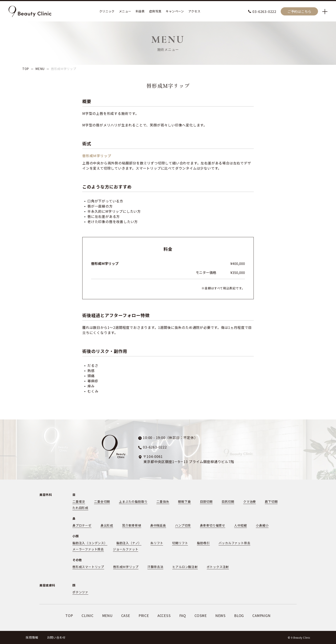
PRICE (144, 615)
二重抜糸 (163, 501)
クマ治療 (250, 501)
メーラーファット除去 (88, 549)
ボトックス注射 (218, 567)
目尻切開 (228, 501)
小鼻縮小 (262, 525)
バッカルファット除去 (235, 543)
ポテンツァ (80, 592)
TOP (26, 69)
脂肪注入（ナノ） (129, 543)
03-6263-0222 (264, 11)
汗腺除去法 (155, 567)
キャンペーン (175, 11)
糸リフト (157, 543)
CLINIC (88, 615)
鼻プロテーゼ (82, 525)
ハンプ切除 (183, 525)
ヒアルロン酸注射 (185, 567)
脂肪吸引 (203, 543)
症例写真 (155, 11)
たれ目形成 (80, 508)
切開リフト (180, 543)
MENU (40, 69)
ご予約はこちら (299, 11)
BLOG (239, 615)
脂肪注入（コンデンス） (90, 543)
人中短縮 (241, 525)
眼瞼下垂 (185, 501)
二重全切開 (102, 501)
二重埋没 (79, 501)
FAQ (183, 615)
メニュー (125, 11)
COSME (201, 615)
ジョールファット (126, 549)
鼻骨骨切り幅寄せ (213, 525)
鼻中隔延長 (158, 525)
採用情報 (32, 637)
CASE (126, 615)
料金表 (140, 11)
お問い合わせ (56, 637)
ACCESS (164, 615)
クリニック (107, 11)
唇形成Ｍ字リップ (126, 567)
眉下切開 (271, 501)
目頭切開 (206, 501)
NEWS (220, 615)
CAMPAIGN (261, 615)
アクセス (194, 11)
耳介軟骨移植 (132, 525)
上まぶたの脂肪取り (133, 501)
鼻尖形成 (107, 525)
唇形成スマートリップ (88, 567)
